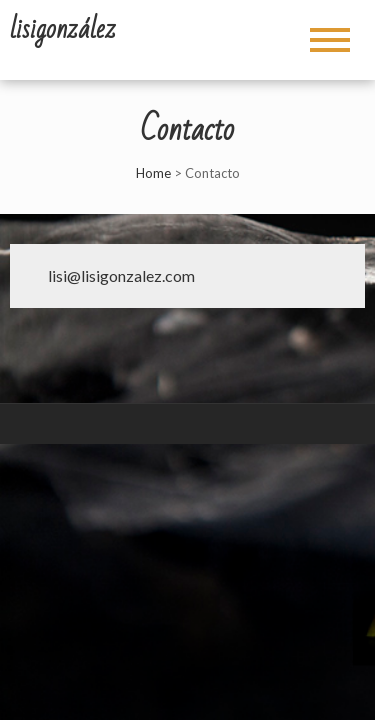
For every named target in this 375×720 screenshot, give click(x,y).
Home (153, 173)
